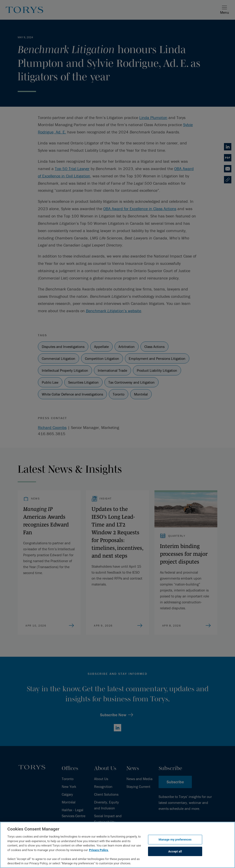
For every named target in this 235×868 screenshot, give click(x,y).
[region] (117, 845)
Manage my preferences (175, 840)
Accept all (175, 851)
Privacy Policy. (99, 850)
